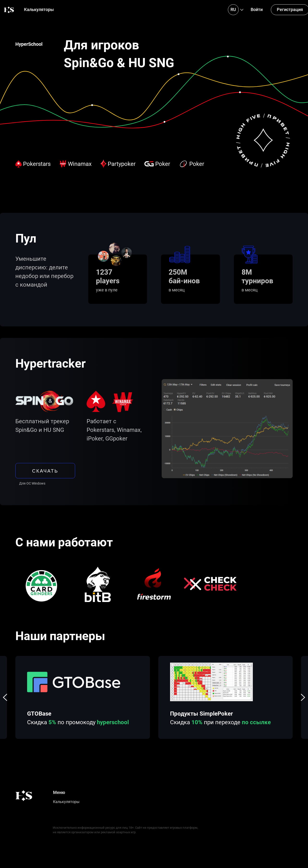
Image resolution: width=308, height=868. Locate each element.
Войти (257, 10)
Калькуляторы (39, 10)
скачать (45, 471)
